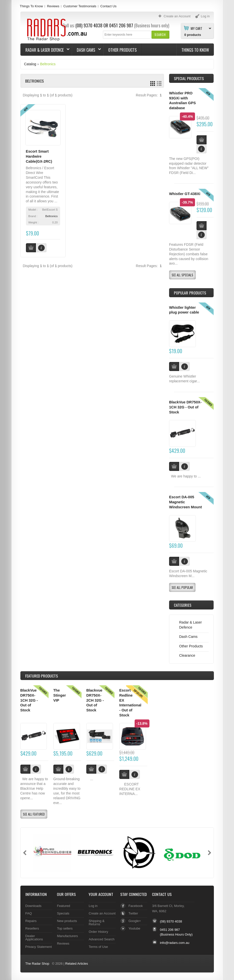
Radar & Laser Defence (45, 50)
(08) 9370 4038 (89, 25)
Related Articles (76, 964)
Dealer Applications (34, 938)
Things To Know (31, 6)
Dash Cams (86, 50)
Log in (93, 906)
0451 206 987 (121, 25)
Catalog (30, 64)
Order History (98, 932)
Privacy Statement (39, 947)
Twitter (133, 913)
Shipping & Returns (96, 923)
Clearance (187, 655)
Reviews (53, 6)
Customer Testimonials (80, 6)
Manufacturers (67, 936)
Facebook (135, 906)
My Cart (197, 28)
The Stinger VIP (60, 695)
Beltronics (48, 64)
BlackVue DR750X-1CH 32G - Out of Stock (185, 407)
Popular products (190, 293)
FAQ (29, 913)
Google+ (134, 921)
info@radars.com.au (174, 943)
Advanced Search (102, 939)
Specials (63, 913)
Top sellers (65, 928)
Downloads (33, 906)
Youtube (134, 928)
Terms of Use (98, 947)
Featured (63, 906)
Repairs (31, 921)
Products (42, 676)
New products (67, 921)
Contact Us (108, 6)
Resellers (32, 928)
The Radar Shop (37, 964)
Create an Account (102, 913)
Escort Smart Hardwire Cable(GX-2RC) (39, 156)
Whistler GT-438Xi (185, 194)
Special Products (189, 78)
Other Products (122, 50)
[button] (160, 35)
